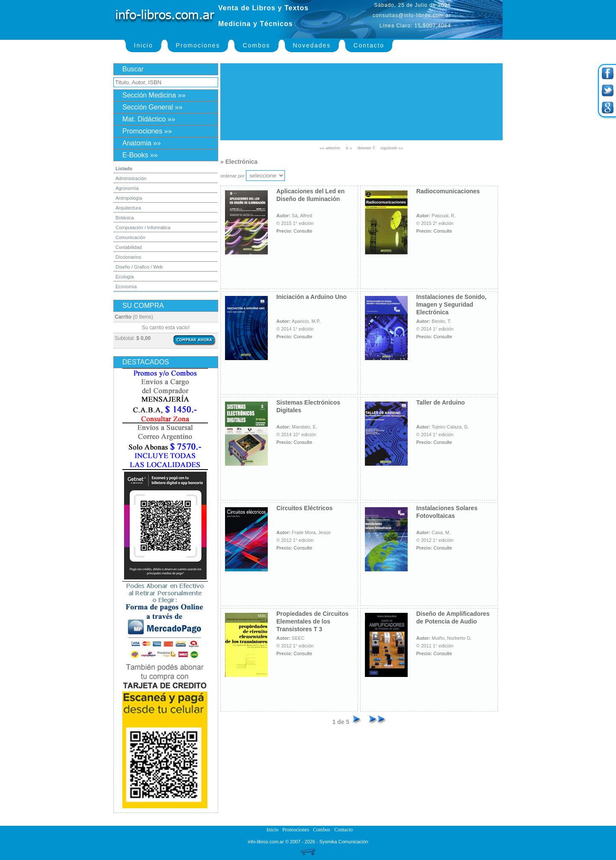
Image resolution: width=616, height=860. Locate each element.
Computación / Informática (143, 228)
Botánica (125, 218)
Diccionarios (128, 257)
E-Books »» (140, 155)
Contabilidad (129, 247)
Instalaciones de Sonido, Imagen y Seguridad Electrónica (451, 304)
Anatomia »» (142, 143)
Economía (126, 287)
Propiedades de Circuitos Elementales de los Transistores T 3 (312, 621)
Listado (124, 168)
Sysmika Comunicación (344, 842)
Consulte (303, 231)
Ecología (125, 277)
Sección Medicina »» (154, 95)
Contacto (369, 45)
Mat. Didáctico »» (149, 119)
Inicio (144, 45)
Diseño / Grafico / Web (139, 267)
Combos (256, 45)
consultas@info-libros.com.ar (412, 15)
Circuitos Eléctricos (305, 508)
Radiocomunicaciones (448, 191)
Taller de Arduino (441, 402)
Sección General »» (153, 107)
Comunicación (130, 237)
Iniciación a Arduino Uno (311, 297)
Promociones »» (147, 131)
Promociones (198, 45)
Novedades (312, 45)
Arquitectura (128, 208)
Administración (131, 178)
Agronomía (127, 188)
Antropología (129, 198)
